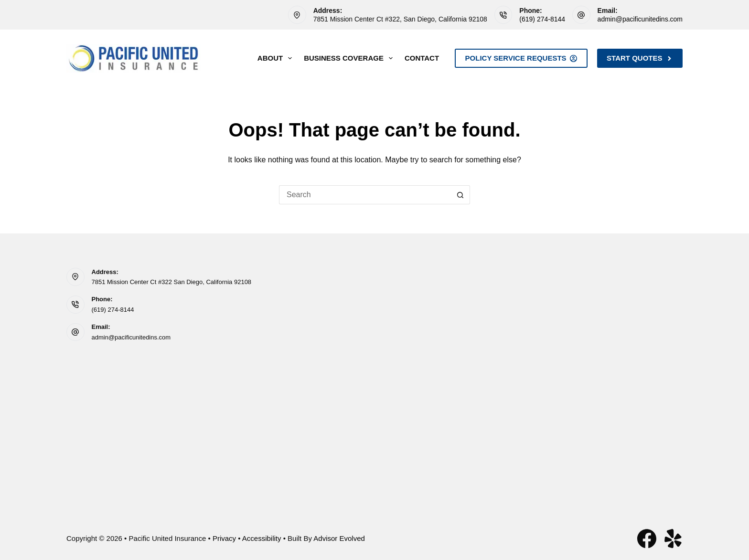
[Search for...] (365, 195)
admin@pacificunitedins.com (640, 19)
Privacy (224, 538)
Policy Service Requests (521, 58)
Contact (422, 58)
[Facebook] (647, 539)
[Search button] (460, 195)
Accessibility (262, 538)
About (277, 58)
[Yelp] (673, 539)
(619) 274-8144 (542, 19)
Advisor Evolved (339, 538)
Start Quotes (640, 58)
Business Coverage (350, 58)
